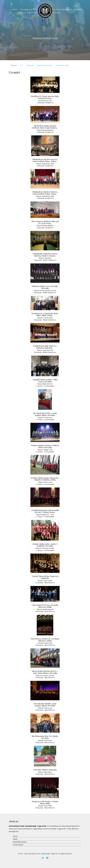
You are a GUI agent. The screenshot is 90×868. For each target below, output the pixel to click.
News (15, 9)
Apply (15, 839)
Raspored (30, 65)
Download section (20, 842)
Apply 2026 (32, 12)
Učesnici (14, 65)
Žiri (22, 65)
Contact (57, 12)
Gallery (22, 12)
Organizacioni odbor (45, 65)
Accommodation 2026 (63, 9)
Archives (78, 9)
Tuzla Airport (18, 845)
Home (15, 836)
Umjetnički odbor (63, 65)
